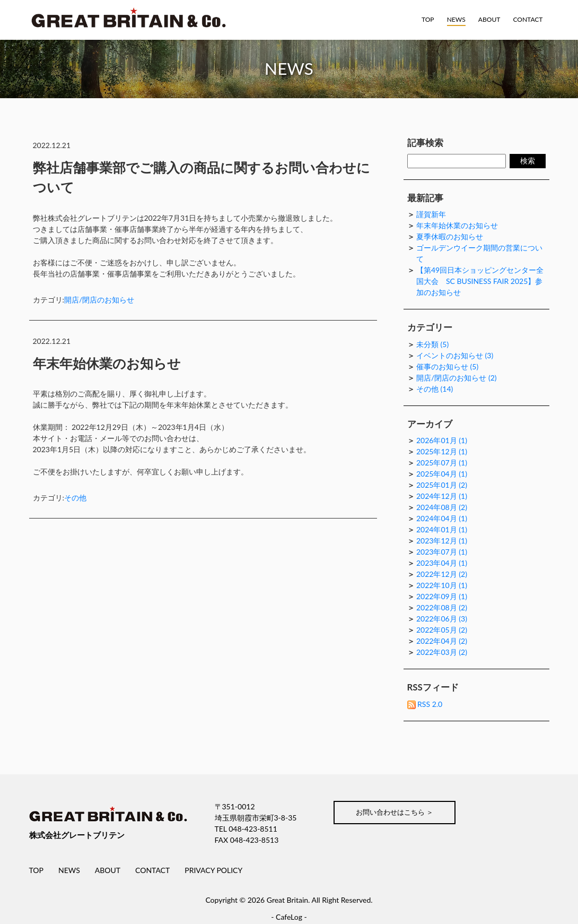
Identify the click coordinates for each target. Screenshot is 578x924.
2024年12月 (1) (442, 496)
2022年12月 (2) (442, 574)
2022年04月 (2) (442, 641)
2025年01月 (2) (442, 485)
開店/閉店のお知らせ (99, 299)
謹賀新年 (431, 214)
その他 (75, 498)
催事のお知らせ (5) (447, 366)
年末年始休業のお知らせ (107, 363)
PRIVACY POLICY (213, 870)
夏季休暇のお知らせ (450, 236)
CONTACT (528, 19)
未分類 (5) (432, 344)
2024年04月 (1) (442, 518)
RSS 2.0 (425, 704)
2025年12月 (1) (442, 451)
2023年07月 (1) (442, 552)
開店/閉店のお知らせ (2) (457, 378)
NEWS (457, 19)
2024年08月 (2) (442, 507)
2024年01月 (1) (442, 529)
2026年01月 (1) (442, 440)
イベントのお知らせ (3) (455, 355)
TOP (429, 19)
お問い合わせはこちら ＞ (399, 813)
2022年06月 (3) (442, 619)
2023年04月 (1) (442, 563)
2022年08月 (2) (442, 607)
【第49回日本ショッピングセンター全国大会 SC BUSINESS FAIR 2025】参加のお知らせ (480, 281)
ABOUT (490, 19)
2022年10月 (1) (442, 585)
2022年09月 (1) (442, 596)
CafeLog (289, 917)
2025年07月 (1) (442, 463)
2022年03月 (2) (442, 652)
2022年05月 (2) (442, 630)
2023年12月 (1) (442, 541)
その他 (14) (435, 389)
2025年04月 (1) (442, 474)
